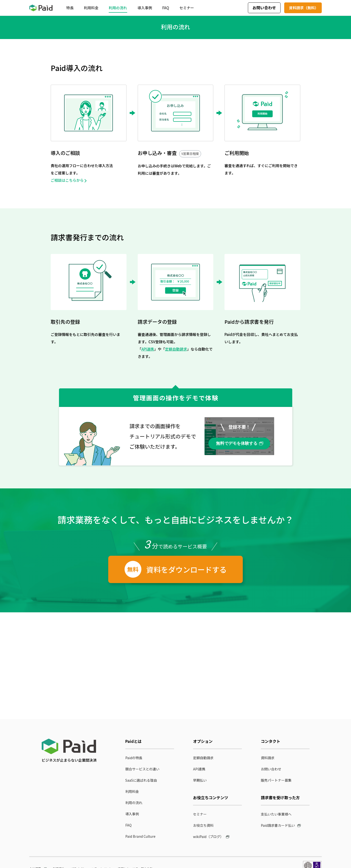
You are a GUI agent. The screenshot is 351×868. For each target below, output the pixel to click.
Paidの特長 (134, 758)
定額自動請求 (176, 349)
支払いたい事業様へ (276, 814)
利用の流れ (134, 803)
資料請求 (268, 758)
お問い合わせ (264, 8)
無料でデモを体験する (237, 443)
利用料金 (132, 791)
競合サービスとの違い (142, 769)
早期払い (200, 780)
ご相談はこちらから (67, 180)
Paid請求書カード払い (278, 825)
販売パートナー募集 (276, 780)
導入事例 (132, 814)
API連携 (148, 349)
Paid (41, 8)
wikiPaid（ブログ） (208, 837)
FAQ (128, 825)
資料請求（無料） (304, 8)
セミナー (200, 814)
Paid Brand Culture (140, 836)
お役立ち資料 (203, 825)
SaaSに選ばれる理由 (141, 780)
